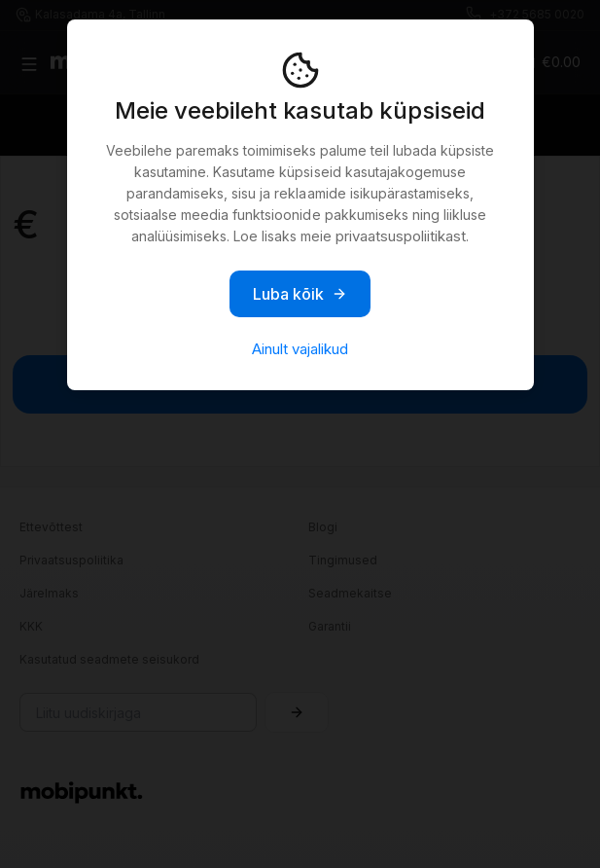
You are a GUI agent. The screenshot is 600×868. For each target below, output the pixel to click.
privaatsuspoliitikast (401, 236)
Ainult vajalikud (300, 349)
